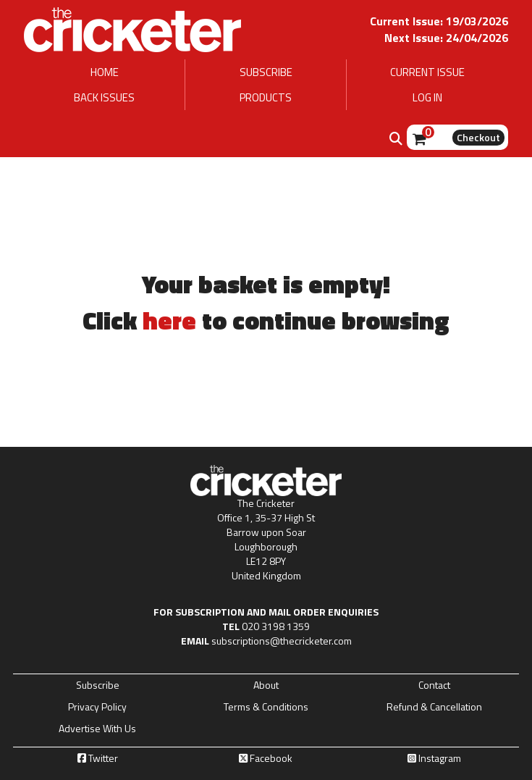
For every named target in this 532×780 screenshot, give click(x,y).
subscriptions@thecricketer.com (282, 641)
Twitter (98, 758)
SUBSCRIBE (266, 72)
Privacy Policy (97, 707)
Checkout (478, 137)
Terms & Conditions (266, 707)
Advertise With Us (97, 729)
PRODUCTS (266, 97)
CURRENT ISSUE (427, 72)
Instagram (434, 758)
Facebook (266, 758)
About (266, 685)
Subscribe (98, 685)
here (169, 320)
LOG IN (427, 97)
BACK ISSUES (104, 97)
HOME (105, 72)
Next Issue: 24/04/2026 (446, 38)
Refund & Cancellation (434, 707)
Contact (434, 685)
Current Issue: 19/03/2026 (439, 21)
